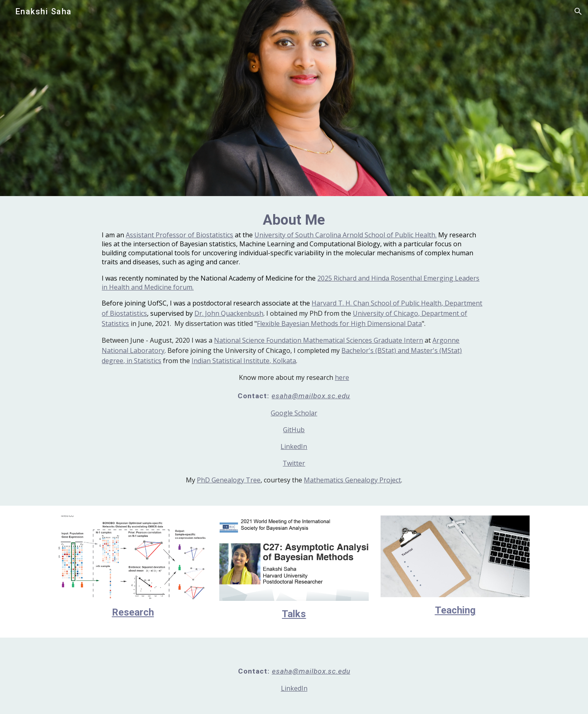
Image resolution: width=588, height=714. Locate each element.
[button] (578, 11)
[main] (294, 351)
